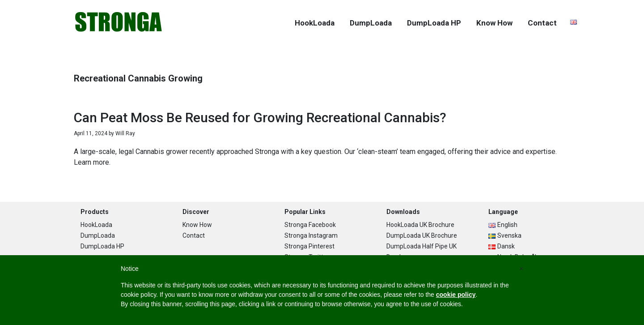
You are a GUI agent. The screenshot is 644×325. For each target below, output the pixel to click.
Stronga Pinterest (309, 246)
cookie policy (456, 295)
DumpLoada (98, 235)
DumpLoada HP (102, 246)
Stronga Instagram (311, 235)
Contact (194, 235)
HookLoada (96, 225)
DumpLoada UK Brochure (422, 235)
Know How (197, 225)
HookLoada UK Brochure (420, 225)
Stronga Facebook (310, 225)
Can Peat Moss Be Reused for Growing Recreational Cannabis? (260, 118)
